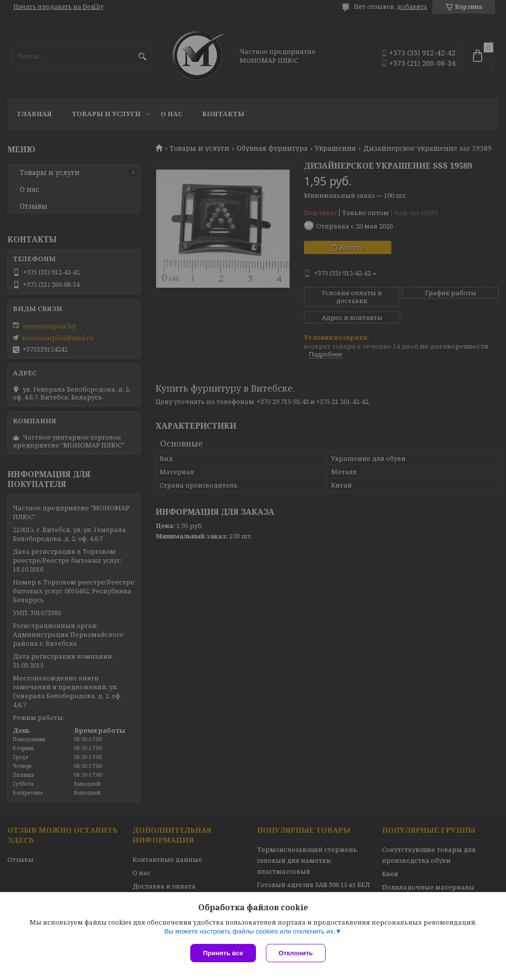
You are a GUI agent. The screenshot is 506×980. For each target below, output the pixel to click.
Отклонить (296, 953)
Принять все (223, 953)
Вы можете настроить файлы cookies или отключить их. (250, 931)
